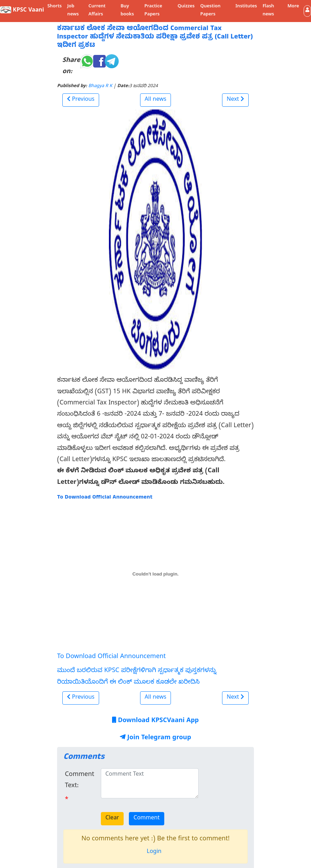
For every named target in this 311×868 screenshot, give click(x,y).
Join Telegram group (155, 738)
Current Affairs (97, 11)
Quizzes (186, 7)
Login (154, 852)
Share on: (71, 67)
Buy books (127, 11)
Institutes (246, 7)
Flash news (268, 11)
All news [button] (155, 100)
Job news (73, 11)
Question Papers (210, 11)
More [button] (293, 7)
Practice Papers (153, 11)
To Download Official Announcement (111, 657)
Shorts (54, 7)
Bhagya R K (100, 87)
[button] (307, 11)
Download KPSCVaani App (155, 721)
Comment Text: (80, 781)
